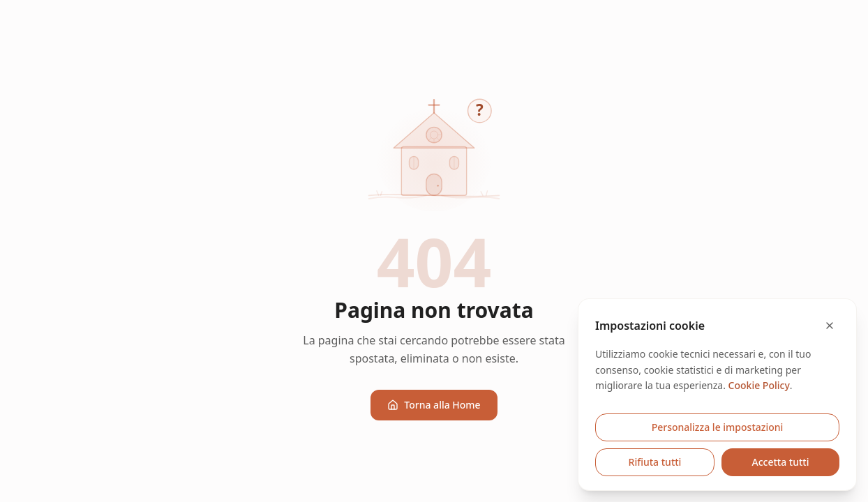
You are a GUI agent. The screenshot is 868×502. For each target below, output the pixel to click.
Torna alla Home (434, 405)
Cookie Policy (759, 385)
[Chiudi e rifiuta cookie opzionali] (830, 326)
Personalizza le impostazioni (718, 427)
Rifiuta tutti (655, 462)
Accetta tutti (781, 462)
